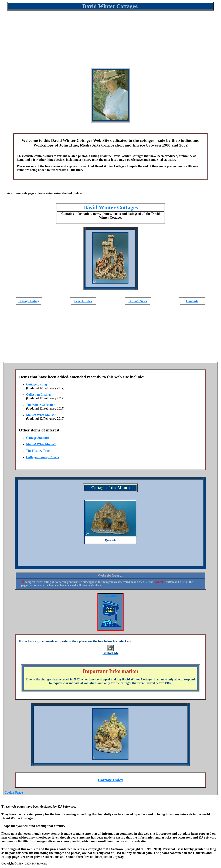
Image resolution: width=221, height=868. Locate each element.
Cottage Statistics (38, 438)
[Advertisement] (111, 41)
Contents (192, 301)
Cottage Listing (29, 301)
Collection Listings (39, 395)
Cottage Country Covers (43, 457)
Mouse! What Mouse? (41, 415)
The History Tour (38, 451)
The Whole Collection (41, 405)
